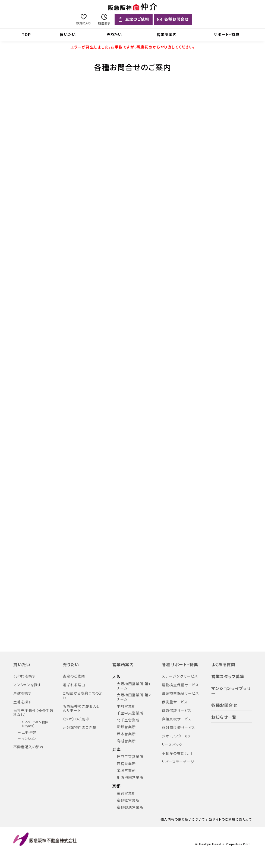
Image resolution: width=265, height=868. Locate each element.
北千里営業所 (128, 721)
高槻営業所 (126, 742)
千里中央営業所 (130, 714)
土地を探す (23, 703)
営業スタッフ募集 (228, 677)
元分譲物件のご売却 (80, 728)
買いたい (68, 35)
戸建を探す (23, 694)
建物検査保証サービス (180, 686)
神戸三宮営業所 (130, 757)
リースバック (172, 745)
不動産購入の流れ (29, 748)
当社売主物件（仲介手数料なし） (33, 713)
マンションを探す (27, 686)
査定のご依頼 (74, 677)
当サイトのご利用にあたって (230, 820)
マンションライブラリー (231, 692)
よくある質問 (223, 665)
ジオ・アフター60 (176, 737)
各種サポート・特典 (180, 665)
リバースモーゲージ (178, 762)
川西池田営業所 (130, 778)
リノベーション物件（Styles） (35, 725)
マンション (29, 739)
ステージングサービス (180, 677)
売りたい (114, 35)
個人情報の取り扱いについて (183, 820)
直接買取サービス (177, 720)
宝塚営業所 (126, 771)
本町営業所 (126, 707)
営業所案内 (167, 35)
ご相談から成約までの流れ (83, 696)
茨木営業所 (126, 735)
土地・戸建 (29, 733)
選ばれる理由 (74, 686)
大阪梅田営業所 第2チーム (134, 698)
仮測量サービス (175, 703)
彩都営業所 (126, 728)
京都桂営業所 (128, 801)
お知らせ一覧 (224, 718)
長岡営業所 (126, 794)
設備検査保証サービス (180, 694)
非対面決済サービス (179, 728)
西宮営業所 (126, 764)
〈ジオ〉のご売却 (76, 720)
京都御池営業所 (130, 808)
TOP (26, 35)
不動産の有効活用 (177, 754)
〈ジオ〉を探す (25, 677)
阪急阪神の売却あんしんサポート (81, 709)
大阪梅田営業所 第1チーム (133, 687)
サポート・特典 (227, 35)
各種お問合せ (224, 706)
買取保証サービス (177, 711)
